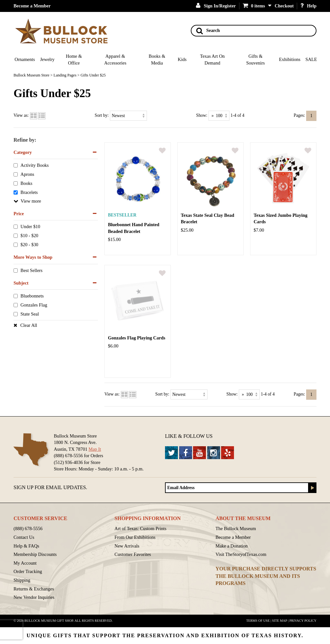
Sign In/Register (216, 6)
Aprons (27, 175)
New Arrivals (127, 546)
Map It (95, 449)
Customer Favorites (133, 554)
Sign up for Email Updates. (50, 487)
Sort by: (102, 115)
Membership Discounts (35, 554)
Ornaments (25, 59)
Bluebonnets (32, 296)
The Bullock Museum (236, 528)
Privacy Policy (303, 621)
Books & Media (157, 60)
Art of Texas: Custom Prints (140, 528)
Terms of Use (258, 621)
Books (27, 184)
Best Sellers (32, 270)
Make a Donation (232, 546)
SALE (311, 59)
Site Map (280, 621)
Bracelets (29, 192)
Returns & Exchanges (34, 589)
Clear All (29, 325)
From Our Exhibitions (135, 537)
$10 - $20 (29, 236)
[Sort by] (128, 116)
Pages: (299, 115)
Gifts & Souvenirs (256, 60)
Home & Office (74, 60)
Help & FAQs (26, 546)
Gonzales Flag (34, 305)
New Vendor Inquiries (34, 597)
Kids (182, 59)
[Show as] (219, 116)
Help (308, 6)
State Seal (30, 314)
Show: (202, 115)
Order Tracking (28, 571)
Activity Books (35, 166)
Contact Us (24, 537)
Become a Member (32, 6)
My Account (25, 563)
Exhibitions (290, 59)
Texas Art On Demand (213, 60)
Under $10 (30, 227)
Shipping (22, 580)
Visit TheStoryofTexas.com (241, 554)
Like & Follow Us (189, 436)
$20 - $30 (29, 245)
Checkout (284, 6)
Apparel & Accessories (115, 60)
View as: (21, 115)
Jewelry (48, 59)
